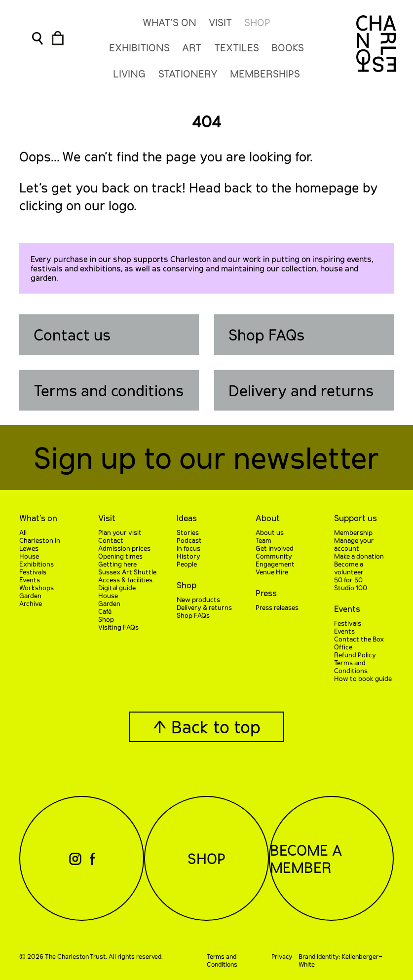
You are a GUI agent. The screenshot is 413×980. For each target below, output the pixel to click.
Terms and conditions (109, 390)
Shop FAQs (266, 335)
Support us (356, 518)
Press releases (277, 607)
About (268, 518)
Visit (220, 22)
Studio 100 (351, 588)
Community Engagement (275, 560)
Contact (111, 540)
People (187, 564)
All (23, 532)
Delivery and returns (301, 390)
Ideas (187, 518)
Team (263, 540)
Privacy (282, 956)
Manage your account (354, 544)
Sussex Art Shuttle (127, 572)
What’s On (169, 22)
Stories (188, 532)
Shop (257, 22)
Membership (353, 532)
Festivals (33, 572)
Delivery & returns (204, 607)
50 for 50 (348, 580)
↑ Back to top (206, 727)
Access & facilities (125, 580)
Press (266, 593)
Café (105, 611)
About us (270, 532)
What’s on (38, 518)
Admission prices (124, 548)
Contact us (72, 335)
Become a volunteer (349, 568)
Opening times (120, 556)
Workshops (37, 588)
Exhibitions (37, 564)
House (29, 556)
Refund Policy (355, 655)
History (188, 556)
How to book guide (363, 678)
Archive (31, 603)
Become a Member (306, 859)
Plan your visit (120, 532)
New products (198, 600)
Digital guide (117, 588)
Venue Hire (272, 572)
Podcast (189, 540)
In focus (188, 548)
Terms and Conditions (351, 667)
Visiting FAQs (118, 627)
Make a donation (359, 556)
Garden (30, 596)
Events (30, 580)
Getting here (117, 564)
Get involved (275, 548)
